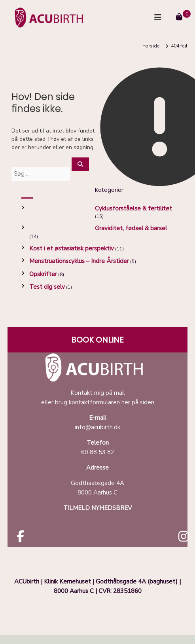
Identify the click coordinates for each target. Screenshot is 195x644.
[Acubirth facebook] (20, 539)
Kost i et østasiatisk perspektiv (72, 248)
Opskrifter (43, 274)
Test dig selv (47, 287)
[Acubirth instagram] (184, 539)
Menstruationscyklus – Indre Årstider (79, 261)
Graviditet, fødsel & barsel (131, 228)
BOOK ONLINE (97, 340)
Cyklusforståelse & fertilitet (133, 208)
